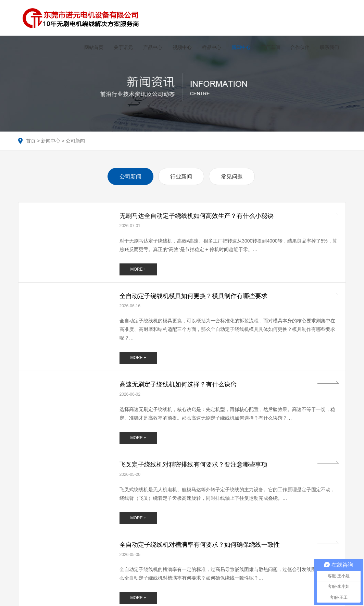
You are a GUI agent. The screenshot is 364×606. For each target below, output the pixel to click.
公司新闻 (75, 138)
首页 (31, 138)
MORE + (138, 267)
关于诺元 (121, 47)
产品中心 (150, 47)
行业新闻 (181, 174)
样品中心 (209, 47)
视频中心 (180, 47)
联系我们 (327, 47)
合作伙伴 (298, 47)
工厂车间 (268, 47)
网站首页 (91, 47)
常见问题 (232, 174)
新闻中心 (239, 47)
